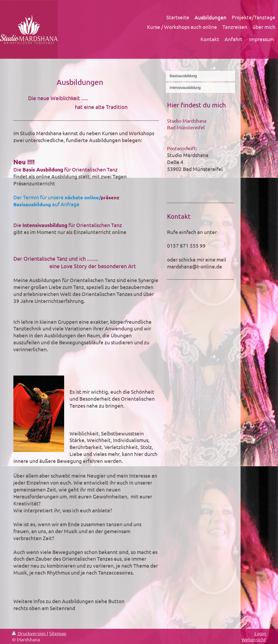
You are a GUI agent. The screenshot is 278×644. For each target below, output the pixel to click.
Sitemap (58, 633)
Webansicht (254, 639)
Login (260, 633)
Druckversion (29, 633)
